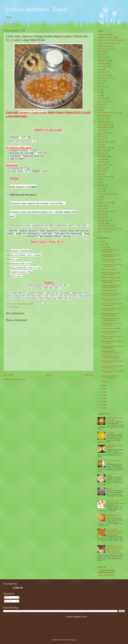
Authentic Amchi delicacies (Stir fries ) (109, 40)
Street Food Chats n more (105, 211)
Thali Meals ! (15, 307)
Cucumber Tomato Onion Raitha (111, 328)
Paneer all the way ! (103, 165)
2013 (101, 405)
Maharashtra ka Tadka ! (105, 148)
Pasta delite (101, 171)
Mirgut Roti (110, 488)
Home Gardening (103, 122)
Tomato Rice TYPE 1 (113, 502)
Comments (8, 601)
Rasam (100, 180)
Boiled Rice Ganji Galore (105, 49)
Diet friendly (101, 87)
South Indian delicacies (104, 203)
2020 (101, 241)
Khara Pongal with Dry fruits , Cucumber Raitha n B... (110, 377)
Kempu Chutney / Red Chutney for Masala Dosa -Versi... (112, 332)
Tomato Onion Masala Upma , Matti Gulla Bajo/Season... (112, 367)
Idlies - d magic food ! (104, 124)
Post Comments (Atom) (19, 379)
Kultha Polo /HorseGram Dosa (110, 278)
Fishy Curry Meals (103, 101)
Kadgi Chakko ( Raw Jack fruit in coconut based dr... (111, 324)
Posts (7, 597)
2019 (101, 386)
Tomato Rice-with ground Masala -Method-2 (114, 515)
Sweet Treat (101, 214)
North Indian (101, 159)
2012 (101, 408)
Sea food (100, 191)
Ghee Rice (110, 475)
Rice (99, 182)
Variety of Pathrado (103, 232)
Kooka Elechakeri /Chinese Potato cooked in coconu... (111, 266)
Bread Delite (101, 52)
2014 (101, 402)
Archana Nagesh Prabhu (107, 570)
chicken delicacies (103, 63)
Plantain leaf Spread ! (104, 177)
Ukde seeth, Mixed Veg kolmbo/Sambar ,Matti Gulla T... (112, 352)
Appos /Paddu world (104, 34)
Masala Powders (102, 151)
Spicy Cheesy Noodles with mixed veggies (115, 419)
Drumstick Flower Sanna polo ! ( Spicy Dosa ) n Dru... (111, 256)
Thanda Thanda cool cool (105, 226)
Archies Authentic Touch (36, 9)
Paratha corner (102, 168)
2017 (101, 392)
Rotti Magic (101, 185)
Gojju (99, 110)
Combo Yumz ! (102, 72)
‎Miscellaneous (102, 153)
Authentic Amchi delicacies (106, 37)
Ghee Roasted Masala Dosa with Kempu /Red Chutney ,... (111, 314)
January (104, 382)
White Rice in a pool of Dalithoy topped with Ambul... (111, 274)
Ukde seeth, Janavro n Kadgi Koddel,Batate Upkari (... (110, 319)
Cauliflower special (103, 61)
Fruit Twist (101, 107)
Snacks (100, 197)
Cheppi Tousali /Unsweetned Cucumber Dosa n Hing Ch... (111, 357)
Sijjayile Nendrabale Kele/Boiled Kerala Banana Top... (111, 300)
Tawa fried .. (101, 217)
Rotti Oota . (101, 188)
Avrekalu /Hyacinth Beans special (108, 43)
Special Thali (101, 206)
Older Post (89, 375)
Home (9, 17)
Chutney (100, 69)
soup (99, 200)
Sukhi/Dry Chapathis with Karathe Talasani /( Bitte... (111, 282)
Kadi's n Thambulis (103, 133)
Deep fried (101, 81)
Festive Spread (102, 98)
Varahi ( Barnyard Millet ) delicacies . (109, 229)
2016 (101, 395)
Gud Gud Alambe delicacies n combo (109, 113)
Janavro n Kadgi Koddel (108, 270)
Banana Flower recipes (104, 46)
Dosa (99, 92)
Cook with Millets (103, 75)
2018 (101, 389)
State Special (101, 209)
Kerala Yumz (101, 136)
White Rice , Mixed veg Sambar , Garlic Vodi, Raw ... (111, 251)
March (104, 244)
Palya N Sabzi (102, 162)
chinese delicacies (103, 66)
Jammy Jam (101, 130)
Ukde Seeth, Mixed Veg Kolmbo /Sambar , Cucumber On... (111, 287)
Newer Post (9, 375)
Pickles (100, 174)
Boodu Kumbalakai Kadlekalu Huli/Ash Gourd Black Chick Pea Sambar (114, 531)
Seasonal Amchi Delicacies (106, 194)
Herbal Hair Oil (102, 119)
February (104, 247)
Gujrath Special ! (103, 116)
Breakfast (100, 55)
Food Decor (101, 104)
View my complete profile (105, 575)
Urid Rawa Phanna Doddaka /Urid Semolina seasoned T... (111, 295)
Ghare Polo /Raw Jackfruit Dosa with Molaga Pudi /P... (112, 305)
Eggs (99, 95)
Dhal (99, 84)
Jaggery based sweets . (104, 127)
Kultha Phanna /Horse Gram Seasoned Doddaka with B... (113, 347)
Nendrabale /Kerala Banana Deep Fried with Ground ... (111, 261)
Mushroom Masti (103, 156)
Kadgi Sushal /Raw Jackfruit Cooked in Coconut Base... (112, 362)
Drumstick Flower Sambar (109, 291)
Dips (99, 90)
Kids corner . (101, 139)
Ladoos (100, 145)
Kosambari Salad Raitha (105, 142)
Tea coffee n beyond (104, 220)
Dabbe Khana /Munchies (105, 78)
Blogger (73, 640)
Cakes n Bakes (102, 58)
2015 (101, 398)
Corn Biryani (110, 433)
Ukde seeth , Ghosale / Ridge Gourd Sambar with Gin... (112, 337)
